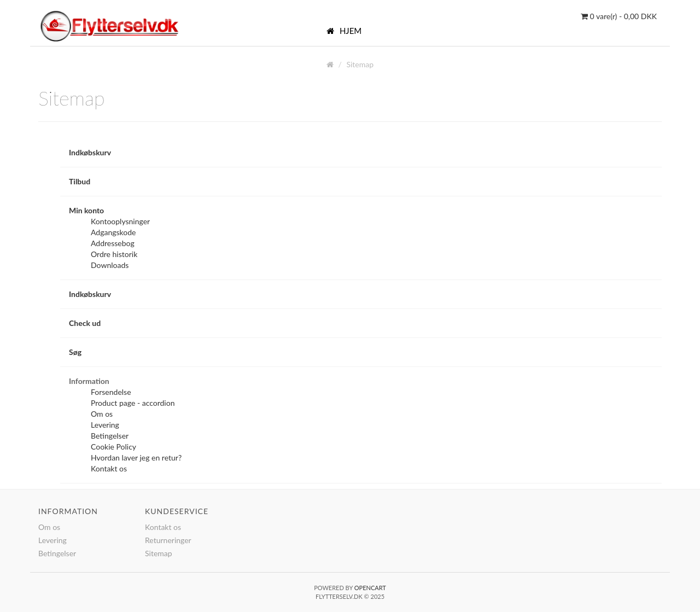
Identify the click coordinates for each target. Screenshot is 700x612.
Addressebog (113, 243)
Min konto (86, 210)
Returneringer (168, 540)
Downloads (110, 265)
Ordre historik (114, 254)
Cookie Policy (113, 447)
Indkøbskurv (90, 152)
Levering (105, 425)
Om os (102, 414)
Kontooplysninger (120, 221)
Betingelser (110, 436)
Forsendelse (111, 392)
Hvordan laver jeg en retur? (136, 457)
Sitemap (360, 64)
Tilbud (80, 181)
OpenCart (370, 588)
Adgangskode (113, 232)
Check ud (85, 323)
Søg (75, 352)
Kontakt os (109, 468)
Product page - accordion (133, 403)
